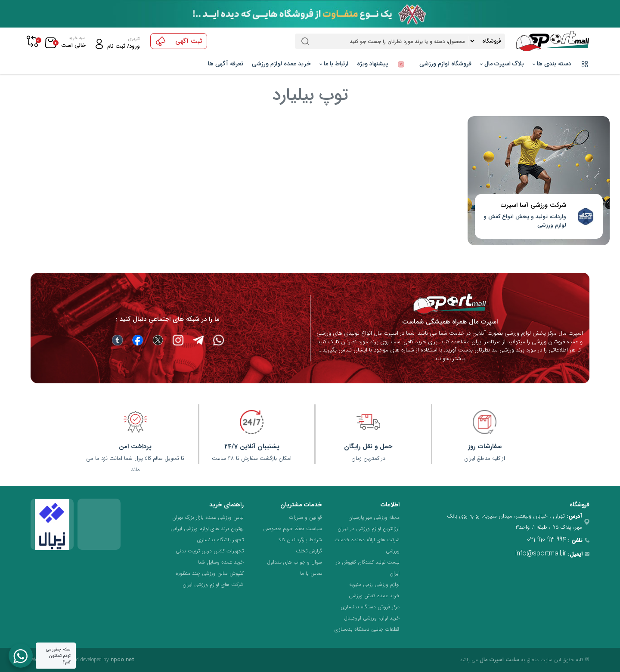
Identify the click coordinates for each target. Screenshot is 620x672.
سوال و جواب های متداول (294, 562)
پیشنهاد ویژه (384, 64)
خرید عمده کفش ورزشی (374, 596)
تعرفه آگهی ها (226, 64)
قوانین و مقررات (305, 517)
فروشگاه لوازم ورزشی (445, 64)
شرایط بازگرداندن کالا (300, 540)
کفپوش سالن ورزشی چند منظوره (210, 573)
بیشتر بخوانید (450, 359)
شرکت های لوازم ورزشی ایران (213, 584)
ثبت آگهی (179, 41)
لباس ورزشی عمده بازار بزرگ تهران (208, 517)
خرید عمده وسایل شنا (221, 562)
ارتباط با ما (334, 64)
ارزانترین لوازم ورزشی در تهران (369, 529)
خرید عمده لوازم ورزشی (281, 64)
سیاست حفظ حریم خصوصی (293, 529)
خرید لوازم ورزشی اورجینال (372, 618)
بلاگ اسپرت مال (502, 64)
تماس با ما (311, 573)
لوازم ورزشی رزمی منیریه (374, 584)
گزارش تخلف (309, 551)
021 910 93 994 (547, 540)
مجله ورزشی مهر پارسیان (374, 517)
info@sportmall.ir (541, 553)
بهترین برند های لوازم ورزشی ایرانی (207, 529)
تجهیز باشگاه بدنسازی (220, 540)
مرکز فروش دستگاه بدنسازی (370, 607)
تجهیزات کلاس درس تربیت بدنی (210, 551)
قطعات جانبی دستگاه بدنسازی (367, 629)
